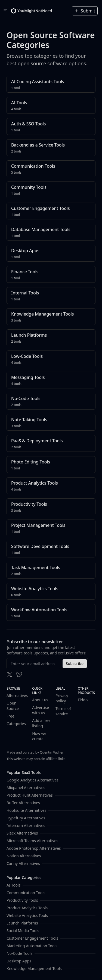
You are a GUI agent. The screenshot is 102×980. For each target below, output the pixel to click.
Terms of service (63, 711)
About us (40, 700)
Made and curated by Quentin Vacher (35, 752)
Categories (16, 724)
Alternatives (17, 695)
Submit (85, 11)
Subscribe (75, 663)
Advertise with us (41, 710)
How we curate (39, 736)
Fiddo (83, 700)
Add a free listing (41, 723)
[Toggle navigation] (5, 11)
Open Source (13, 706)
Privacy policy (62, 698)
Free (10, 716)
